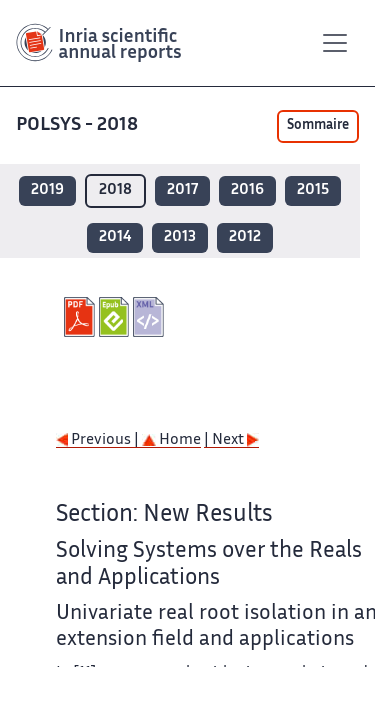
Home (171, 440)
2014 (115, 237)
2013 (180, 237)
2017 (182, 190)
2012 (245, 237)
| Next (231, 440)
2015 (313, 190)
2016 (247, 190)
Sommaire (318, 126)
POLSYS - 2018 (79, 125)
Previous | (99, 440)
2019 (47, 190)
